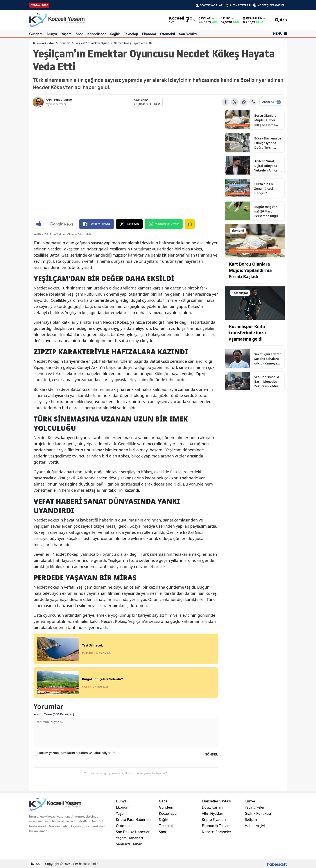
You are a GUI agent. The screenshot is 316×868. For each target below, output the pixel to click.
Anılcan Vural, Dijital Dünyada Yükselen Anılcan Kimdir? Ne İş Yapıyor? (267, 166)
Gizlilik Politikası (258, 813)
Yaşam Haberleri (129, 838)
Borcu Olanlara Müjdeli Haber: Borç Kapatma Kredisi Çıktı (266, 120)
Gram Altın (253, 18)
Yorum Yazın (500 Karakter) (54, 714)
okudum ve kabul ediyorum (77, 753)
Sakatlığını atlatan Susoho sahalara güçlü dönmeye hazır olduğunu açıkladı (268, 359)
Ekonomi (149, 34)
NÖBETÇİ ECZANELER (271, 5)
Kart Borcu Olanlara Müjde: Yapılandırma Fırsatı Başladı (250, 270)
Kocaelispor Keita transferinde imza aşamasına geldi (248, 333)
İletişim (251, 820)
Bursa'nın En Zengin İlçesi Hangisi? (264, 188)
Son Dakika (188, 34)
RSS (35, 864)
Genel (164, 801)
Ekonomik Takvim (216, 826)
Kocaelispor (97, 34)
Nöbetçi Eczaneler (217, 832)
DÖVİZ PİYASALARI (212, 5)
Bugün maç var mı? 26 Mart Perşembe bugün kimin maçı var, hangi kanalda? (267, 211)
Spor (79, 34)
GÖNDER (211, 754)
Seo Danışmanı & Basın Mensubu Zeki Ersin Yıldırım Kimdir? (268, 382)
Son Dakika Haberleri (133, 832)
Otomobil (167, 34)
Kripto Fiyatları (214, 820)
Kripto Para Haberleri (133, 820)
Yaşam (66, 34)
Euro (226, 18)
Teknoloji (131, 34)
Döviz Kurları (212, 807)
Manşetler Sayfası (216, 801)
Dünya (52, 34)
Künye (250, 801)
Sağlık (115, 34)
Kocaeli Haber (44, 43)
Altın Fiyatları (213, 813)
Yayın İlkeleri (255, 807)
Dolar (205, 18)
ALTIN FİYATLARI (240, 5)
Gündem (36, 34)
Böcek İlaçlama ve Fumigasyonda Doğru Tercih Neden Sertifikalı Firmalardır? (268, 143)
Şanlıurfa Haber (129, 844)
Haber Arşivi (255, 826)
